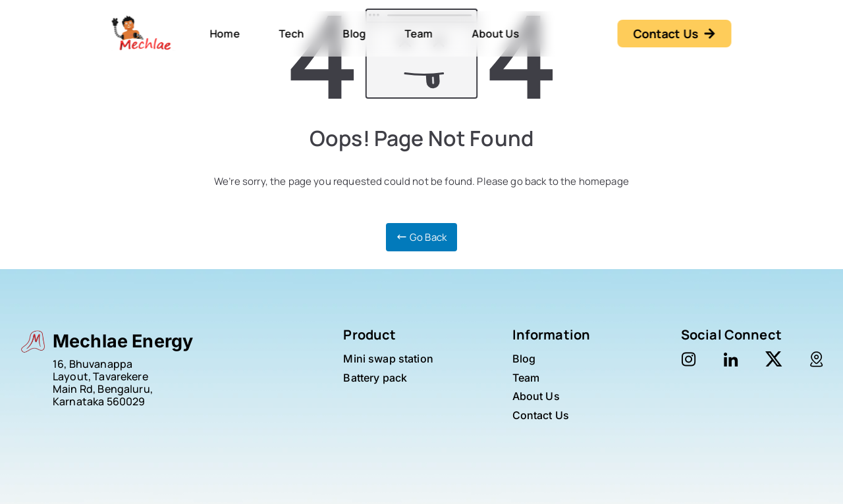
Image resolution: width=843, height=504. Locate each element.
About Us (495, 34)
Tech (291, 34)
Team (419, 34)
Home (225, 34)
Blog (355, 34)
